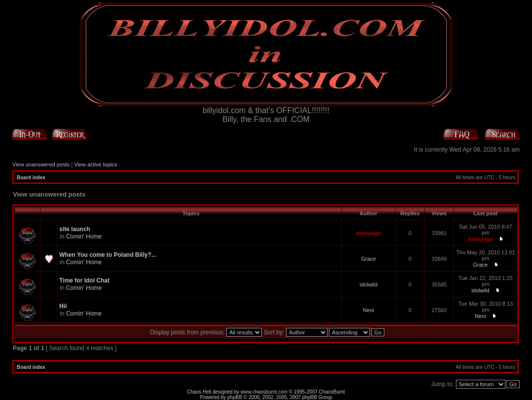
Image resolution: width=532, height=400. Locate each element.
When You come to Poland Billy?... (108, 255)
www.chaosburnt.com (264, 392)
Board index (31, 178)
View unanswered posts (41, 164)
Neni (369, 310)
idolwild (368, 284)
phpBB (235, 397)
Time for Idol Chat (84, 280)
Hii (63, 306)
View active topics (96, 164)
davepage (369, 233)
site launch (75, 229)
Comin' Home (84, 237)
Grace (368, 259)
